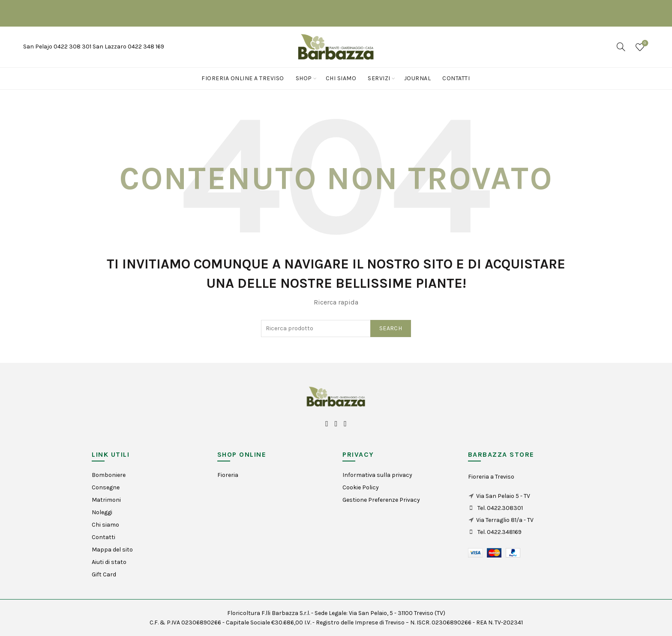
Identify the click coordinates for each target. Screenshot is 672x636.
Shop (304, 78)
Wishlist (644, 44)
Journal (418, 78)
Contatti (456, 78)
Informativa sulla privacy (377, 475)
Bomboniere (109, 475)
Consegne (106, 487)
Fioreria (228, 475)
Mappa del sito (112, 550)
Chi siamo (341, 78)
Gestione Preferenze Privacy (381, 500)
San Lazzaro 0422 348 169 (128, 47)
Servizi (379, 78)
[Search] (621, 47)
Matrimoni (106, 500)
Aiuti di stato (109, 562)
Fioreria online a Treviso (243, 78)
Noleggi (102, 512)
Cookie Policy (361, 487)
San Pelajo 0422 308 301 (58, 47)
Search (391, 328)
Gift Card (104, 574)
